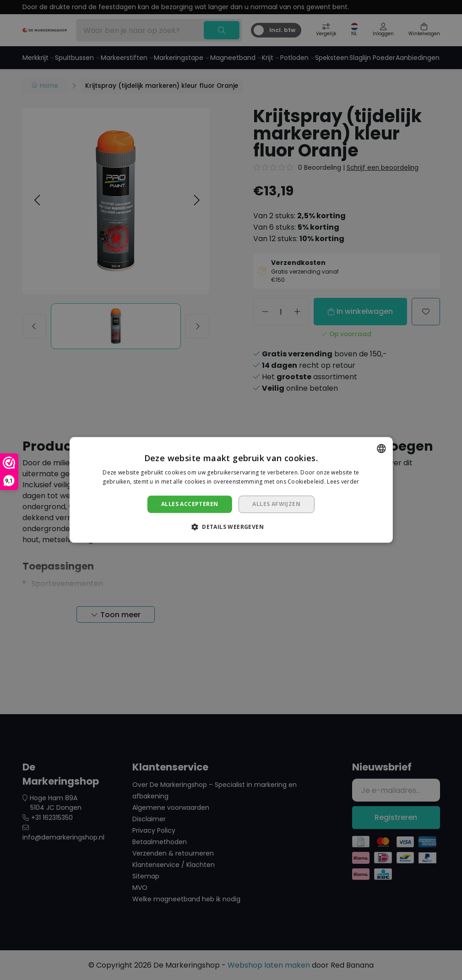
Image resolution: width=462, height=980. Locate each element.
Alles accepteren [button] (190, 504)
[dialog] (231, 490)
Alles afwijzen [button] (276, 504)
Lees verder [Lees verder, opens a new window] (343, 482)
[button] (231, 527)
